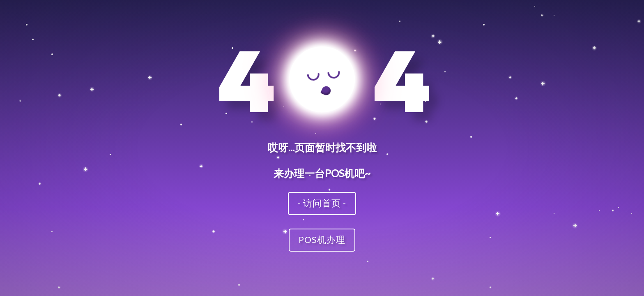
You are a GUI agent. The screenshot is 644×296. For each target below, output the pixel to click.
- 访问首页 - (322, 203)
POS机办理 (322, 239)
